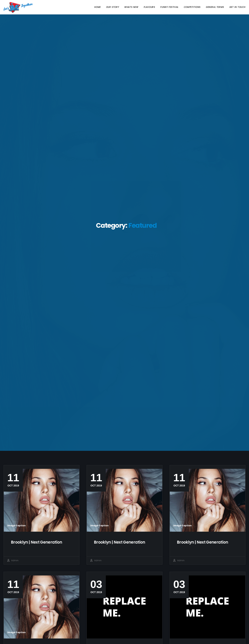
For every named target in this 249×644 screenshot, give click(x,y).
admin (15, 560)
